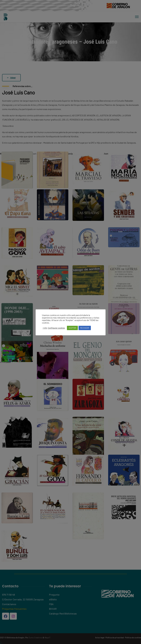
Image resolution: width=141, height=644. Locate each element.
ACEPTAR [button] (72, 328)
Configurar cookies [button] (56, 328)
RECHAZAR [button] (85, 328)
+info (45, 328)
